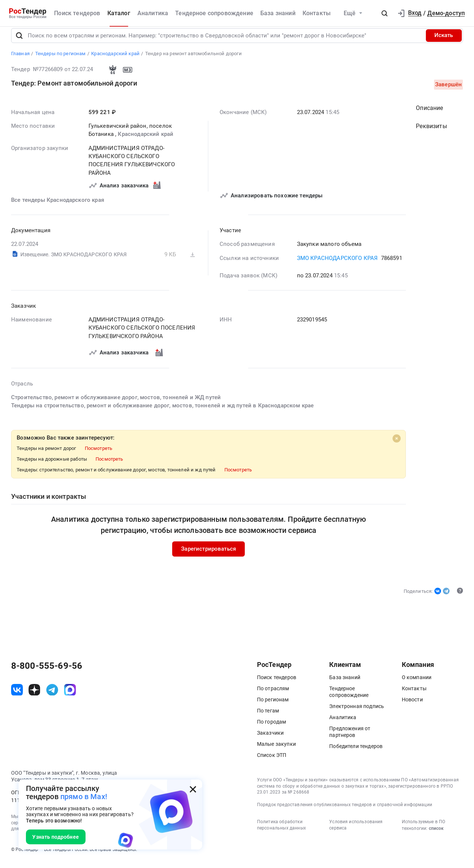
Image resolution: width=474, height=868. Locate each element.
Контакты (317, 13)
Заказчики (270, 740)
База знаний (278, 13)
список (436, 835)
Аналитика (153, 13)
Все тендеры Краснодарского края (58, 207)
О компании (417, 684)
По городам (272, 728)
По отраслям (273, 695)
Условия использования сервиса (356, 832)
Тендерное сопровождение (214, 13)
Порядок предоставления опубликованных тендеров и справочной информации (345, 811)
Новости (412, 706)
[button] (384, 13)
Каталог (119, 13)
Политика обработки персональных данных (281, 832)
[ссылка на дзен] (34, 696)
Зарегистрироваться (208, 555)
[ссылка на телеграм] (52, 696)
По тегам (268, 717)
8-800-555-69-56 (47, 672)
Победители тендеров (356, 753)
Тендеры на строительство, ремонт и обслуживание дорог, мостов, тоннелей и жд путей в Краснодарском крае (162, 412)
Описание (429, 114)
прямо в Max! (84, 797)
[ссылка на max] (70, 696)
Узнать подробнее (56, 837)
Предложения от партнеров (350, 738)
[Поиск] (19, 42)
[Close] (396, 445)
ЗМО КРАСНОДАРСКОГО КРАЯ (337, 264)
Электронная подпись (357, 713)
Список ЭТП (272, 762)
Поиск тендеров (77, 13)
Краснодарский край (146, 141)
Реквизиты (431, 133)
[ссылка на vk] (17, 696)
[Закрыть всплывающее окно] (193, 789)
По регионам (273, 706)
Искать (444, 42)
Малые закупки (276, 751)
